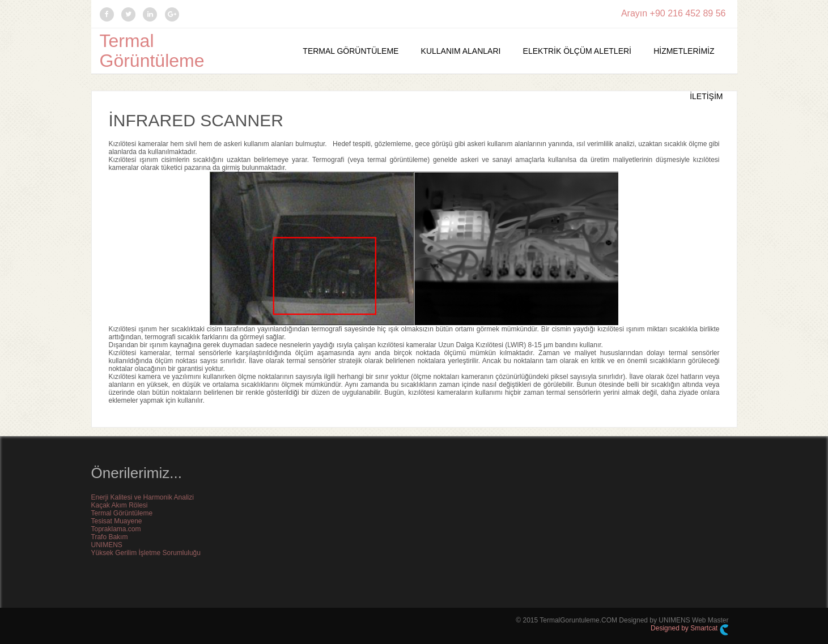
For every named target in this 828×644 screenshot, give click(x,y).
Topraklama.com (116, 529)
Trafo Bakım (110, 537)
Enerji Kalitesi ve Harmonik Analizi (143, 497)
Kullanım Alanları (461, 51)
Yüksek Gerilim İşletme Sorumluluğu (146, 553)
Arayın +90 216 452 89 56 (674, 13)
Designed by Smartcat (689, 630)
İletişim (706, 96)
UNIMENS (107, 545)
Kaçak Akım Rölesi (120, 505)
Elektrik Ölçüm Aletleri (577, 51)
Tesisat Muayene (117, 521)
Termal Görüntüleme (152, 51)
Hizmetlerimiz (684, 51)
